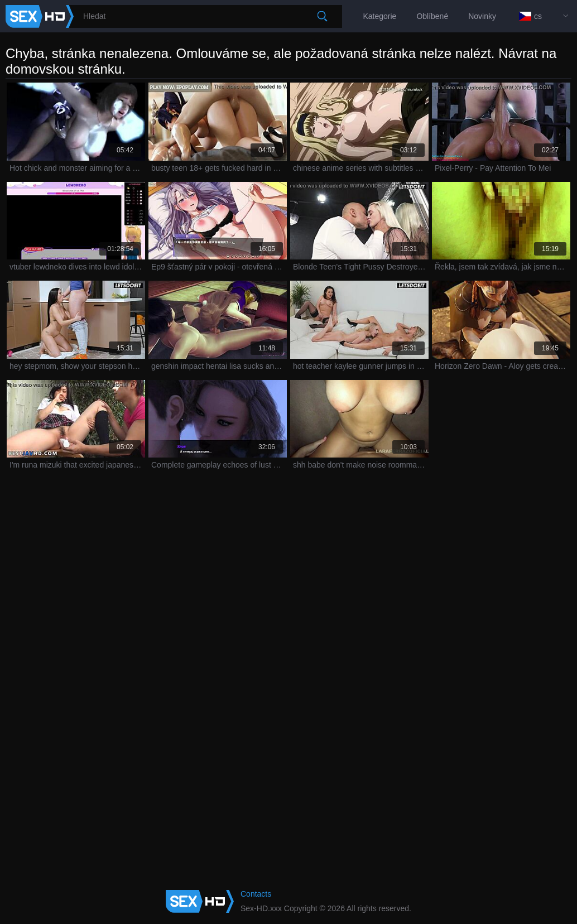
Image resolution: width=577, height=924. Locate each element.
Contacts (256, 894)
